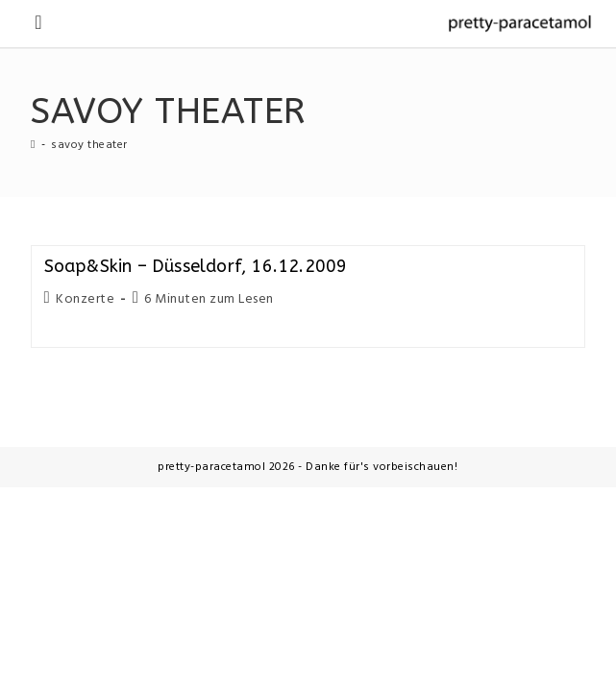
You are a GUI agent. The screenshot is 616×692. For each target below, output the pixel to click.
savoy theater (89, 145)
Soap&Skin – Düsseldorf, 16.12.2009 (196, 266)
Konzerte (85, 299)
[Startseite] (33, 145)
